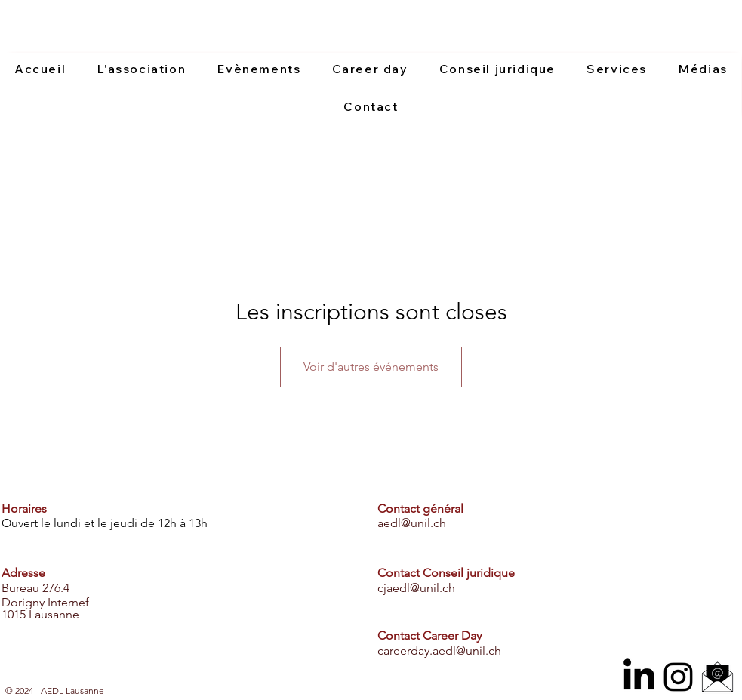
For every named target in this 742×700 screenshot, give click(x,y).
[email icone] (717, 677)
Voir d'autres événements (371, 367)
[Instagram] (678, 677)
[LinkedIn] (639, 677)
